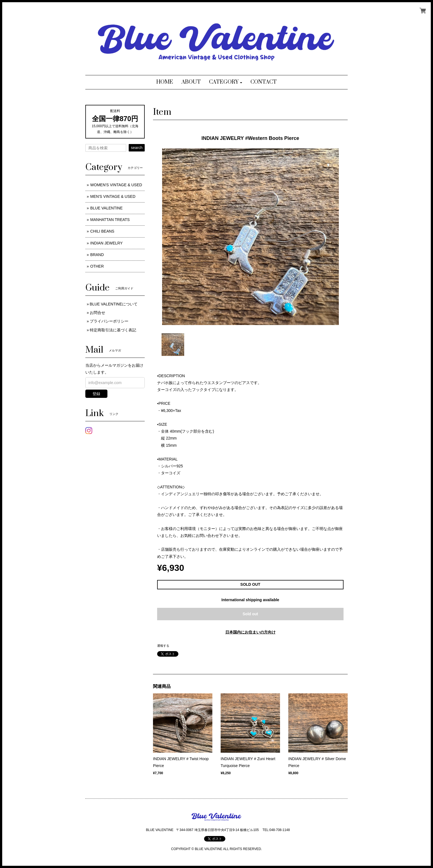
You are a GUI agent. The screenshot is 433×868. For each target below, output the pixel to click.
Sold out (250, 614)
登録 (96, 394)
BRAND (97, 255)
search (137, 148)
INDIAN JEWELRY (106, 243)
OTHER (97, 266)
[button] (226, 82)
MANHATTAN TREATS (110, 220)
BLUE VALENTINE (106, 208)
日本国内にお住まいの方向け (250, 632)
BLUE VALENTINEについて (114, 304)
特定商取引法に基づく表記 (113, 330)
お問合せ (97, 313)
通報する (163, 646)
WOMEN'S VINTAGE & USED (116, 185)
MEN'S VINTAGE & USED (113, 196)
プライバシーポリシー (109, 321)
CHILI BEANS (102, 231)
